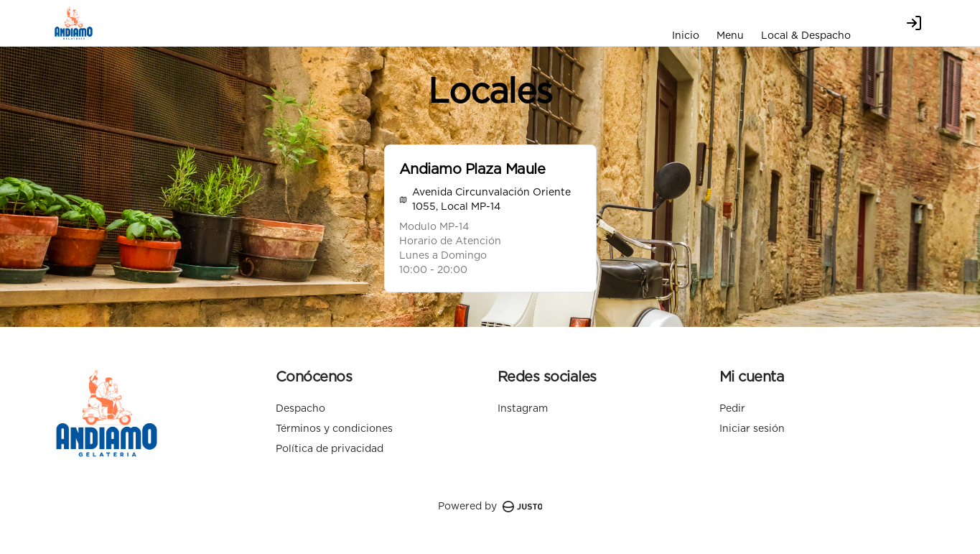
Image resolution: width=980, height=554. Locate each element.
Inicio (686, 36)
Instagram (523, 409)
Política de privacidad (330, 449)
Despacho (300, 409)
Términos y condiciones (334, 429)
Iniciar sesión (752, 429)
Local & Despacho (806, 36)
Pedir (732, 409)
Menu (730, 36)
